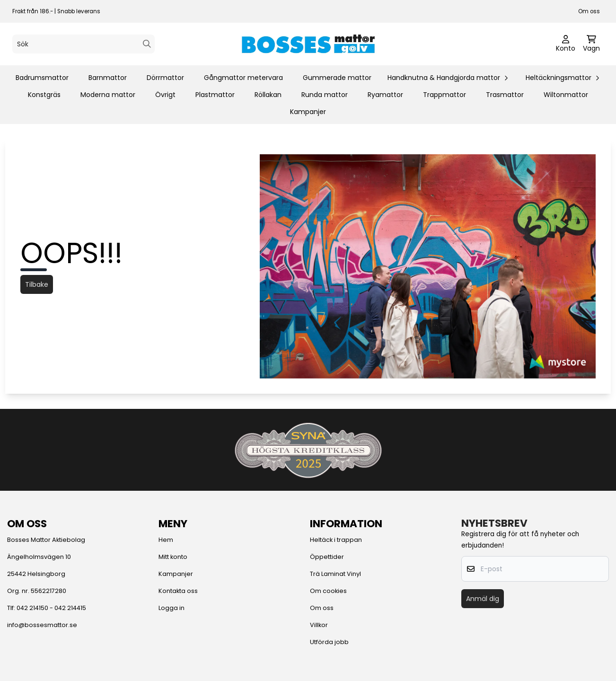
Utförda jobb (329, 642)
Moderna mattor (108, 95)
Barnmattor (108, 78)
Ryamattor (385, 95)
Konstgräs (44, 95)
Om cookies (328, 591)
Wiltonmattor (566, 95)
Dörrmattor (165, 78)
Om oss (589, 11)
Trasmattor (505, 95)
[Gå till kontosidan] (566, 44)
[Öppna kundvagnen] (591, 44)
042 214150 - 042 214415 (51, 608)
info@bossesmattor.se (42, 625)
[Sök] (84, 44)
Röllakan (268, 95)
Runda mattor (325, 95)
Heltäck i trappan (336, 540)
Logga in (172, 608)
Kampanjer (308, 112)
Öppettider (327, 557)
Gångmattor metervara (243, 78)
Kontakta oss (178, 591)
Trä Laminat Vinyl (335, 574)
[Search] (147, 44)
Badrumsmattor (42, 78)
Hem (166, 540)
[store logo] (308, 44)
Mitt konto (173, 557)
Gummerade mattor (337, 78)
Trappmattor (444, 95)
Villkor (319, 625)
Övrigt (165, 95)
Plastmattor (215, 95)
